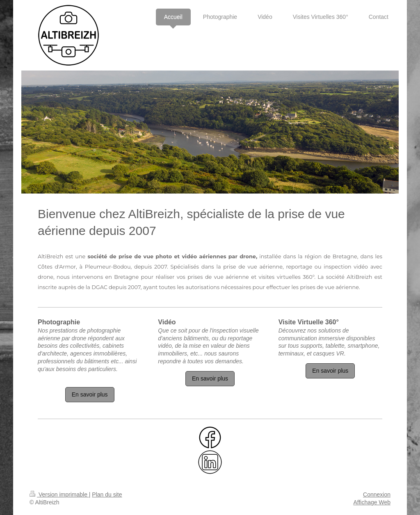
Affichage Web (372, 502)
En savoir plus (90, 394)
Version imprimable (59, 494)
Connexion (377, 494)
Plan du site (107, 494)
